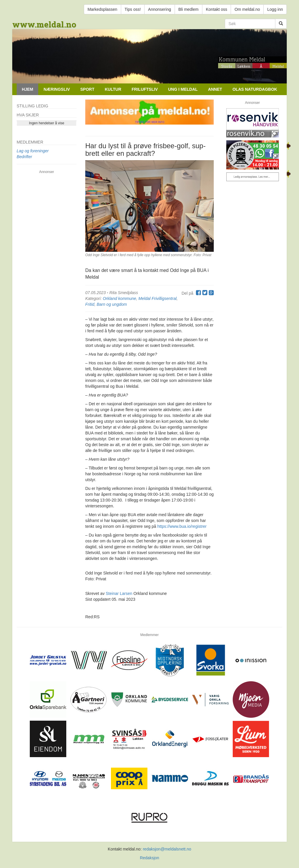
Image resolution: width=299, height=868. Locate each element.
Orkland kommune (119, 298)
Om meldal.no (247, 9)
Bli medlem (188, 9)
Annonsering (160, 9)
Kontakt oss (217, 9)
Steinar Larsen (119, 593)
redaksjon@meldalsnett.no (167, 849)
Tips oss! (133, 9)
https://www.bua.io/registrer (182, 526)
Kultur (113, 89)
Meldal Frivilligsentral (158, 298)
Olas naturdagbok (255, 89)
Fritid (90, 304)
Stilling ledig (32, 106)
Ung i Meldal (183, 89)
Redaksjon (149, 858)
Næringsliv (57, 89)
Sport (87, 89)
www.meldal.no (44, 24)
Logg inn (275, 9)
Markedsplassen (102, 9)
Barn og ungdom (112, 304)
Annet (215, 89)
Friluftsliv (145, 89)
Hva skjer (28, 115)
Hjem (28, 89)
